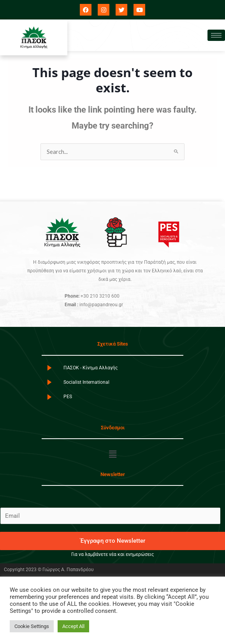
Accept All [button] (73, 626)
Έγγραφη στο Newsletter (113, 541)
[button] (112, 454)
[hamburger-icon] (216, 35)
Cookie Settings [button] (32, 626)
